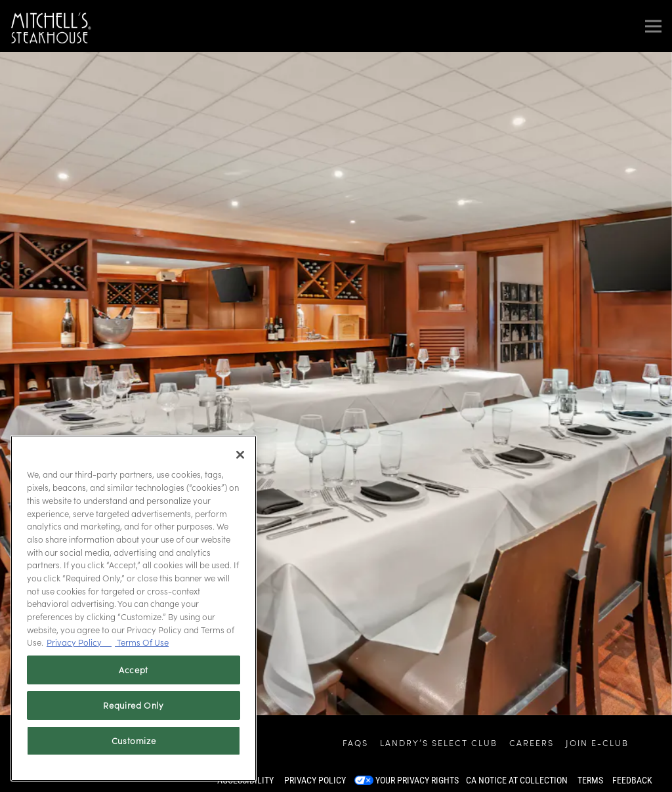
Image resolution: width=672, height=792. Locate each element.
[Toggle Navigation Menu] (653, 26)
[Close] (240, 455)
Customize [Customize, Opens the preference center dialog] (134, 740)
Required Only (134, 705)
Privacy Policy (315, 780)
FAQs (355, 742)
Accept (134, 670)
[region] (134, 608)
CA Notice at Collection (517, 780)
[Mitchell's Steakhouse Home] (51, 26)
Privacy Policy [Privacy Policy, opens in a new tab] (79, 642)
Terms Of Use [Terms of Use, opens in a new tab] (142, 642)
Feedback (632, 780)
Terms (590, 780)
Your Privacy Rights (417, 780)
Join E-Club (597, 742)
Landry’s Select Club (439, 742)
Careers (532, 742)
